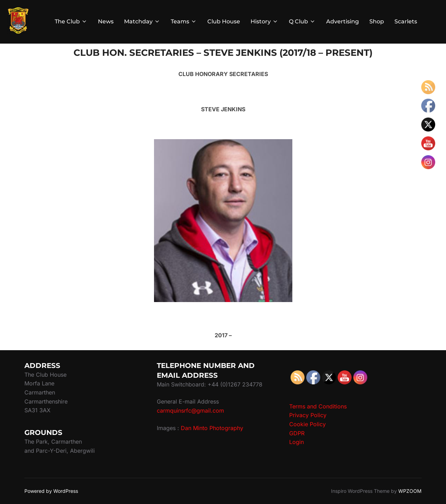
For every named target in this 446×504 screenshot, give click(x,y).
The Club (71, 21)
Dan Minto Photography (212, 428)
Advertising (343, 21)
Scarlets (406, 21)
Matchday (142, 21)
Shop (377, 21)
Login (297, 442)
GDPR (297, 433)
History (264, 21)
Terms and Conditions (318, 406)
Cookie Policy (307, 424)
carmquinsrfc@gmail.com (190, 411)
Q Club (302, 21)
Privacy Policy (308, 415)
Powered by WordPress (51, 491)
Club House (224, 21)
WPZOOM (410, 491)
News (106, 21)
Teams (184, 21)
